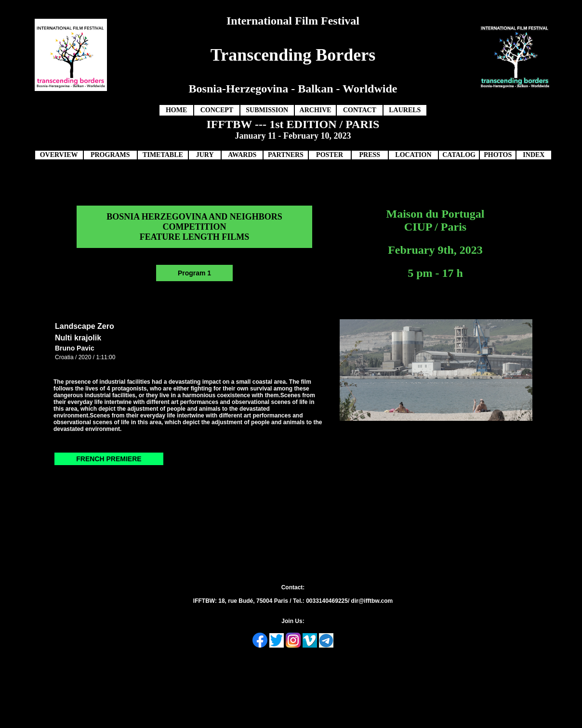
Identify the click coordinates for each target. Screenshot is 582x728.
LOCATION (413, 155)
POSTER (330, 155)
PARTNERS (286, 155)
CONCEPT (217, 110)
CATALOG (459, 155)
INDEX (534, 155)
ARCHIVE (316, 110)
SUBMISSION (267, 110)
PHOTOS (498, 155)
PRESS (370, 155)
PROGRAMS (110, 155)
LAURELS (405, 110)
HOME (176, 110)
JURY (205, 155)
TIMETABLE (163, 155)
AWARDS (242, 155)
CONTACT (360, 110)
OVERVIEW (59, 155)
